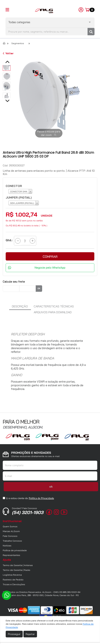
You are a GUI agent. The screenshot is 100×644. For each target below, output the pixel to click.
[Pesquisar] (91, 32)
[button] (50, 256)
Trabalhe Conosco (12, 541)
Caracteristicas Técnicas (54, 306)
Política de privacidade (15, 550)
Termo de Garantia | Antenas (18, 565)
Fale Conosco (10, 536)
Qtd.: (9, 240)
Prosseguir (14, 634)
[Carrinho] (90, 10)
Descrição (20, 306)
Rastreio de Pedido (13, 580)
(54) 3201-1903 (28, 511)
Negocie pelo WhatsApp (50, 268)
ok (39, 288)
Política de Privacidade (41, 498)
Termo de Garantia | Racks (16, 570)
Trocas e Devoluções (14, 584)
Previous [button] (15, 101)
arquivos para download (53, 312)
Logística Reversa (12, 575)
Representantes (11, 555)
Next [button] (90, 101)
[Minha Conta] (81, 9)
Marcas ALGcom (11, 531)
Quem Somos (10, 526)
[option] (7, 66)
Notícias (7, 546)
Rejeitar (30, 634)
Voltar (8, 53)
